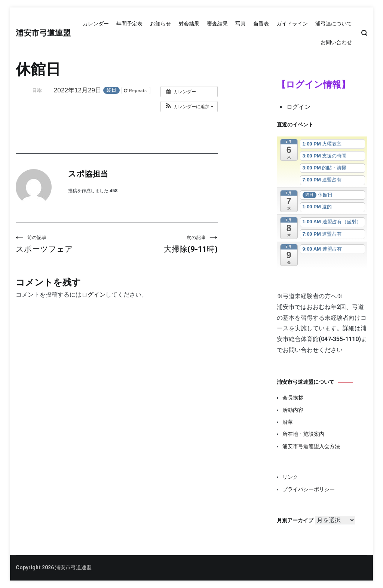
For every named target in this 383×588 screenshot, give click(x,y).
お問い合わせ (336, 42)
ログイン (94, 295)
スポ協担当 (88, 174)
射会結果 (189, 24)
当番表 (261, 24)
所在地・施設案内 (303, 434)
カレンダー (96, 24)
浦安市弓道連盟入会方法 (311, 446)
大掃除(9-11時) (167, 244)
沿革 (288, 422)
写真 (240, 24)
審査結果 (217, 24)
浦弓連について (334, 24)
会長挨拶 (293, 398)
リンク (290, 477)
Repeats (136, 91)
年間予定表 (129, 24)
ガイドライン (292, 24)
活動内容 (293, 410)
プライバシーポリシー (309, 489)
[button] (189, 107)
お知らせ (160, 24)
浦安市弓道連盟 (43, 33)
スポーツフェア (66, 244)
